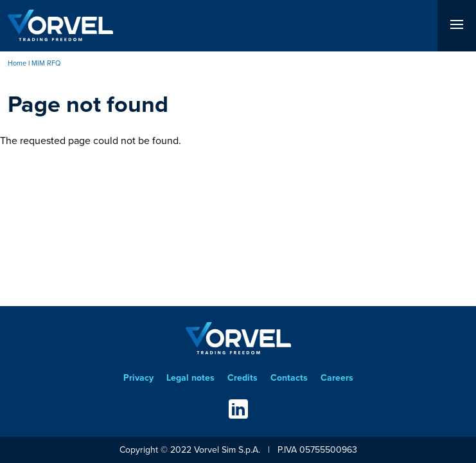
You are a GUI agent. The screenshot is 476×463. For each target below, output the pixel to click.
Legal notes (190, 378)
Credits (242, 378)
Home (17, 63)
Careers (337, 378)
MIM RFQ (46, 63)
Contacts (289, 378)
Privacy (138, 378)
